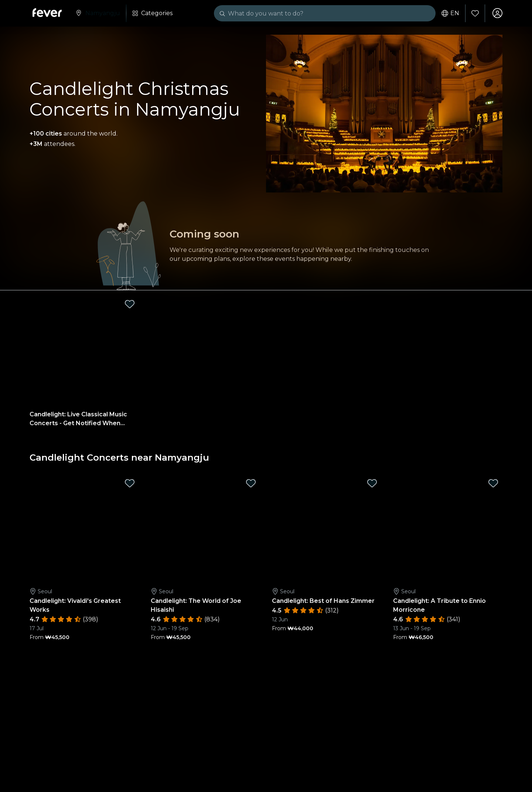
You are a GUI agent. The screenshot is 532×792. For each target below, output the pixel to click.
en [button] (450, 13)
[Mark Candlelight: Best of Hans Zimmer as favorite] (372, 484)
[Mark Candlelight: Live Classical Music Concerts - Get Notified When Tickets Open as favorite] (130, 305)
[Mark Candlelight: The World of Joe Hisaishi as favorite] (251, 484)
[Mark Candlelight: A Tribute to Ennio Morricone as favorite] (493, 484)
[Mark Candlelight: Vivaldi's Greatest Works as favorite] (130, 484)
